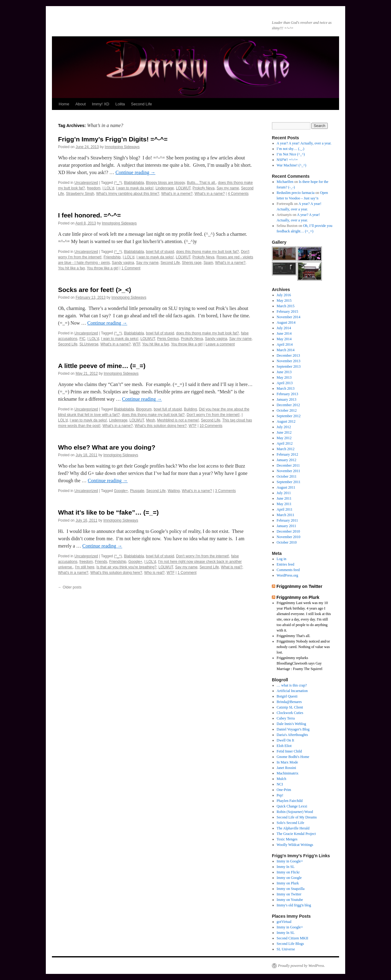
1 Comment (131, 268)
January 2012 (287, 460)
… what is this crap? (292, 685)
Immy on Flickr (288, 872)
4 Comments (238, 194)
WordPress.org (287, 575)
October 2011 (287, 476)
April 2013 (285, 383)
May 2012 (284, 438)
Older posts (70, 587)
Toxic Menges (287, 839)
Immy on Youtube (290, 900)
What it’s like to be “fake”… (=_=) (108, 512)
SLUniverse (89, 344)
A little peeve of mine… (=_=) (102, 366)
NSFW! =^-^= (287, 160)
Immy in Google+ (290, 861)
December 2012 (288, 405)
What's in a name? (210, 194)
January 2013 (287, 399)
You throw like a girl (103, 268)
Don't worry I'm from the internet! (213, 415)
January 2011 (287, 526)
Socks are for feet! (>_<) (95, 290)
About (81, 104)
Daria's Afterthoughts (292, 735)
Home (64, 104)
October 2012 (287, 410)
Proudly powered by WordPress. (301, 966)
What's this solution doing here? (161, 426)
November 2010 (289, 537)
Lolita (120, 104)
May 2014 (284, 339)
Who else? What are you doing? (107, 447)
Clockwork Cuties (290, 713)
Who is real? (154, 573)
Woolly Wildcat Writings (295, 845)
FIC (82, 339)
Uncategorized (86, 183)
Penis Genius (168, 339)
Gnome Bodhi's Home (293, 757)
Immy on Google (289, 878)
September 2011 (289, 482)
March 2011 (286, 515)
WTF (136, 344)
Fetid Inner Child (289, 751)
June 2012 (284, 432)
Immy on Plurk (288, 883)
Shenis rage (192, 263)
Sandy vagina (123, 263)
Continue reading (135, 172)
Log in (282, 559)
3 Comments (225, 491)
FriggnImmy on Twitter (299, 586)
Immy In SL (286, 867)
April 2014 (285, 344)
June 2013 (284, 372)
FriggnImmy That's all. (294, 636)
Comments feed (288, 570)
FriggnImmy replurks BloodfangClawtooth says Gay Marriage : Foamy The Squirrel (300, 663)
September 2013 (289, 366)
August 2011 (286, 487)
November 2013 (289, 361)
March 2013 (286, 388)
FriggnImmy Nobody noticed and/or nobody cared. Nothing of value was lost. (303, 647)
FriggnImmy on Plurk (298, 597)
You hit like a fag (71, 268)
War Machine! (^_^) (292, 165)
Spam (208, 263)
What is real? (232, 567)
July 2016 (284, 295)
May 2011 (284, 504)
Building (190, 409)
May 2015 (284, 301)
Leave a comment (220, 344)
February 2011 (287, 520)
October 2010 (287, 542)
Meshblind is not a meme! (178, 420)
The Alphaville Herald (293, 828)
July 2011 (284, 493)
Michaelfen (285, 182)
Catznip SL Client (290, 707)
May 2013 (284, 377)
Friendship (112, 257)
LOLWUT (183, 188)
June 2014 (284, 333)
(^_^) (118, 183)
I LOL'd (108, 188)
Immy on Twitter (289, 894)
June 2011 (284, 498)
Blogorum (144, 409)
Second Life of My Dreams (297, 817)
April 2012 (285, 443)
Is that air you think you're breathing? (126, 567)
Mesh (150, 420)
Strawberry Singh (80, 194)
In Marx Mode (287, 762)
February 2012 (287, 454)
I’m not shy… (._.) (291, 149)
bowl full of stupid (160, 252)
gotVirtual (284, 922)
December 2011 (288, 465)
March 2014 (286, 350)
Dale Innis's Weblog (291, 724)
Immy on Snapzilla (291, 889)
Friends (101, 562)
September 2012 (289, 416)
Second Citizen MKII (292, 938)
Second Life (142, 104)
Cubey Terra (286, 718)
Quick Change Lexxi (292, 806)
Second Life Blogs (290, 944)
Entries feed (286, 564)
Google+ (121, 491)
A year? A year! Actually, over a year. (304, 143)
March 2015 (286, 306)
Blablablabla (134, 183)
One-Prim (284, 790)
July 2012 (284, 427)
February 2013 (287, 394)
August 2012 (286, 421)
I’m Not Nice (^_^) (291, 154)
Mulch (281, 779)
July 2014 (284, 328)
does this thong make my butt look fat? (208, 252)
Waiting (174, 491)
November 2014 (289, 317)
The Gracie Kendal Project (296, 834)
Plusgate (137, 491)
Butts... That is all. (201, 183)
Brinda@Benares (289, 702)
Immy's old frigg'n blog (294, 905)
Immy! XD (101, 104)
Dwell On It (285, 740)
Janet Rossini (287, 768)
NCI (280, 784)
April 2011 (285, 509)
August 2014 (286, 322)
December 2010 (288, 531)
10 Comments (211, 426)
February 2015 (287, 311)
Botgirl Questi (287, 696)
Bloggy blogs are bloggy (165, 183)
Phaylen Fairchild (290, 801)
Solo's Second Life (291, 823)
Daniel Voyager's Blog (293, 729)
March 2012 (286, 449)
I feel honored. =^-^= (89, 215)
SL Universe (286, 949)
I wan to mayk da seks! (135, 188)
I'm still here (85, 567)
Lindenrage (165, 188)
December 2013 (288, 355)
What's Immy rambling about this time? (128, 194)
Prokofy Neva (203, 188)
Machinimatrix (288, 773)
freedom (94, 188)
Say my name (228, 188)
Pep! (280, 795)
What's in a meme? (177, 194)
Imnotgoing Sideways (122, 147)
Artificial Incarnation (292, 691)
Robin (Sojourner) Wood (295, 812)
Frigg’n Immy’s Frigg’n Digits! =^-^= (113, 139)
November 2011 (289, 471)
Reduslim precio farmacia (296, 193)
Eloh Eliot (284, 746)
